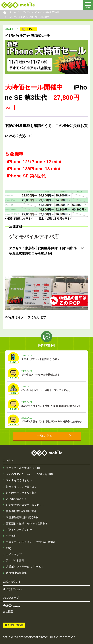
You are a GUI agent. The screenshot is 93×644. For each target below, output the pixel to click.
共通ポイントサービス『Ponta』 (25, 567)
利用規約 (11, 536)
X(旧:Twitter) (14, 589)
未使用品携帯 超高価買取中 (22, 517)
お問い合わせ (16, 625)
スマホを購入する (16, 499)
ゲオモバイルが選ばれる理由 (23, 468)
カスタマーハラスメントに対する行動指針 (31, 542)
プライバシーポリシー (19, 530)
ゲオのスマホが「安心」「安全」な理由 (29, 474)
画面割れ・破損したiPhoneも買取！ (27, 524)
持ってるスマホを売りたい (22, 487)
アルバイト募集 (15, 560)
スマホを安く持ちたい (19, 480)
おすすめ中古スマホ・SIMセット (25, 505)
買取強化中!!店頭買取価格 (21, 511)
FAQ (9, 548)
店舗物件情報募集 (16, 573)
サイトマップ (14, 554)
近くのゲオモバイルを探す (22, 493)
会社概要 (8, 611)
